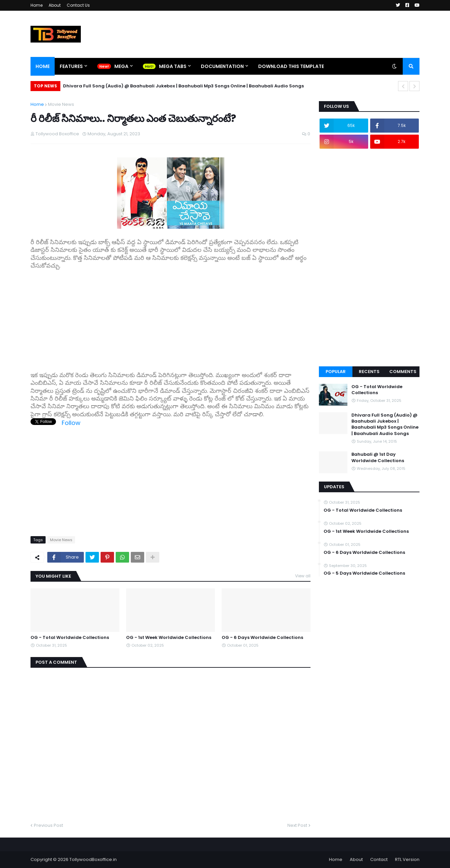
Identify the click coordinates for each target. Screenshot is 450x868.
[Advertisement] (171, 317)
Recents (369, 372)
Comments (403, 372)
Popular (336, 372)
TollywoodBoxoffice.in (93, 859)
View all (303, 576)
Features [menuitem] (71, 66)
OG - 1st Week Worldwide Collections (169, 638)
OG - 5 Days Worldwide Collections (364, 573)
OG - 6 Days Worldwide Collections (262, 638)
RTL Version (407, 859)
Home (37, 5)
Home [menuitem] (43, 66)
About (55, 5)
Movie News (61, 104)
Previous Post (48, 825)
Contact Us (78, 5)
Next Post (297, 825)
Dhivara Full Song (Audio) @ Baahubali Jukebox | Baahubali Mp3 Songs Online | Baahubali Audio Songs (183, 86)
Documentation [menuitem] (222, 66)
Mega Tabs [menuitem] (173, 66)
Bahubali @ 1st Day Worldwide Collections (378, 457)
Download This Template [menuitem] (291, 66)
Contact (379, 859)
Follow (71, 423)
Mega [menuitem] (121, 66)
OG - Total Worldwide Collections (70, 638)
